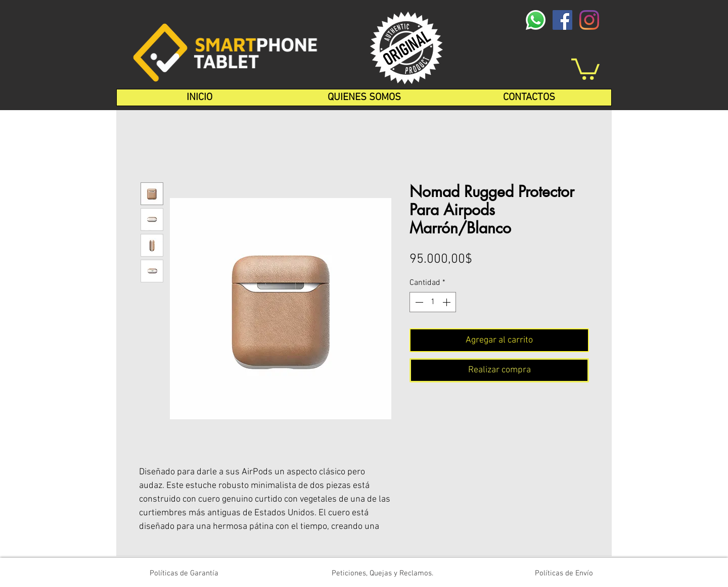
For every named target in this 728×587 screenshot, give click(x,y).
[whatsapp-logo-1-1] (536, 20)
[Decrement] (418, 302)
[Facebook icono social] (562, 20)
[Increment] (447, 302)
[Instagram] (589, 20)
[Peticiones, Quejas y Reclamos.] (382, 573)
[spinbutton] (433, 302)
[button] (585, 68)
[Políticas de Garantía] (184, 573)
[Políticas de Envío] (564, 573)
